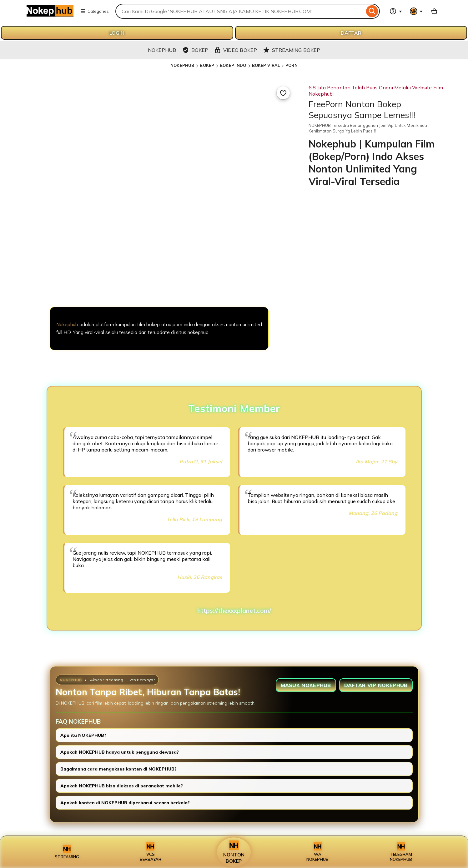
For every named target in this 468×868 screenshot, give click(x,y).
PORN (292, 65)
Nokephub (67, 324)
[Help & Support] (396, 11)
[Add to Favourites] (283, 93)
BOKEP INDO (233, 65)
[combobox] (240, 11)
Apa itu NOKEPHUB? (83, 735)
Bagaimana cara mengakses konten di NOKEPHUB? (118, 769)
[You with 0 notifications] (416, 11)
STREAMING (67, 852)
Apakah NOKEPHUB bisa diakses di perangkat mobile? (122, 786)
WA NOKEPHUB (317, 852)
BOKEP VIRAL (266, 65)
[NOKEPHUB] (159, 274)
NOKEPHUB (182, 65)
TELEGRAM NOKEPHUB (401, 852)
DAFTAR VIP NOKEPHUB (376, 685)
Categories (94, 11)
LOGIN (117, 33)
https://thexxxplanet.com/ (234, 611)
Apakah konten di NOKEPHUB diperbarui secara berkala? (125, 803)
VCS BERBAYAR (151, 852)
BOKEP (207, 65)
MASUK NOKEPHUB (306, 685)
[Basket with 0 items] (434, 11)
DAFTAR (351, 33)
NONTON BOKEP (234, 852)
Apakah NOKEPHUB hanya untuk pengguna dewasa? (120, 752)
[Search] (372, 11)
